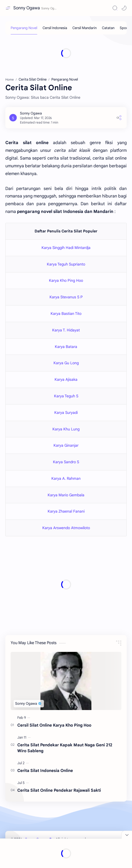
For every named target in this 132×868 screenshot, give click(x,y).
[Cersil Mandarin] (84, 28)
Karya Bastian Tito (66, 314)
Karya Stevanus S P (66, 297)
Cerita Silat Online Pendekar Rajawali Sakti (59, 790)
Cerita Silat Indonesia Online (45, 770)
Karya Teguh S (66, 396)
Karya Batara (66, 347)
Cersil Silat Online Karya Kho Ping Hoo (54, 725)
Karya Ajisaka (66, 379)
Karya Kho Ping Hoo (66, 280)
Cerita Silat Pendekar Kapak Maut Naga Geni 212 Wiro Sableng (65, 748)
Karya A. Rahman (66, 478)
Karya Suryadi (66, 413)
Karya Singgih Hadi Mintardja (66, 248)
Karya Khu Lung (66, 429)
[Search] (115, 8)
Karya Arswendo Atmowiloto (66, 528)
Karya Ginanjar (66, 445)
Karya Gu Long (66, 363)
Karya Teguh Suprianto (66, 264)
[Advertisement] (66, 53)
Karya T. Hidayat (66, 330)
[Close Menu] (127, 835)
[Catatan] (108, 28)
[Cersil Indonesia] (55, 28)
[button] (124, 8)
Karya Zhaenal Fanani (66, 511)
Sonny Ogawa (27, 8)
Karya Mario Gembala (66, 495)
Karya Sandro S (66, 462)
